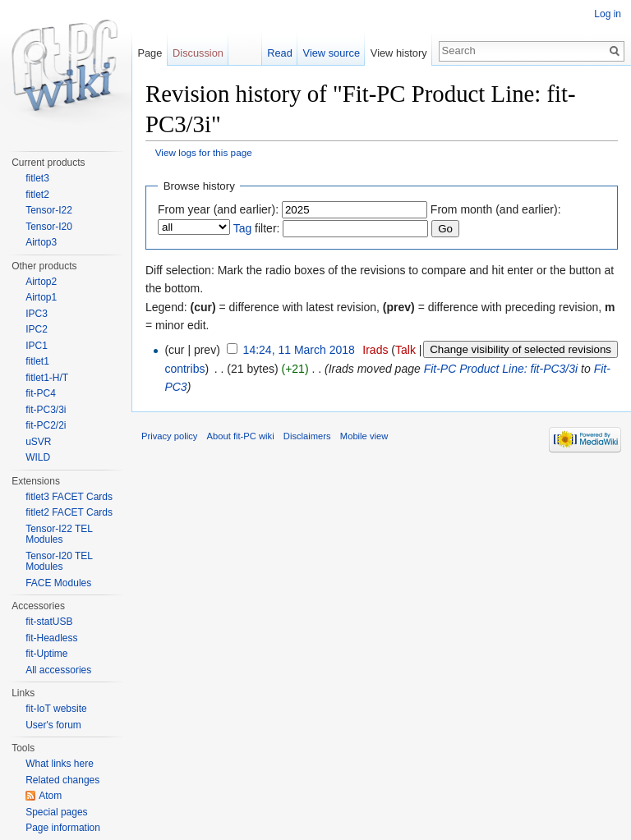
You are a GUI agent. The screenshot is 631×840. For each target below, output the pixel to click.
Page (150, 53)
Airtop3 (41, 242)
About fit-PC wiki (241, 436)
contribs (184, 369)
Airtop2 (41, 282)
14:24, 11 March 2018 (299, 350)
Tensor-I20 (49, 227)
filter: (257, 228)
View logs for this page (204, 152)
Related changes (62, 780)
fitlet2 (37, 195)
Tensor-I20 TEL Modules (59, 562)
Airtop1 (41, 297)
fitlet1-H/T (47, 378)
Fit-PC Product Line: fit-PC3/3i (501, 369)
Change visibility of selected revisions (520, 349)
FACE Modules (58, 583)
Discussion (198, 53)
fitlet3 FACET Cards (69, 497)
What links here (60, 764)
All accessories (58, 670)
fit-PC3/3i (46, 410)
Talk (405, 350)
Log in (608, 14)
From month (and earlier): (496, 209)
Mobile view (364, 436)
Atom (50, 796)
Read (280, 53)
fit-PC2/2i (46, 425)
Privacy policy (169, 436)
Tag (243, 228)
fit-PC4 (41, 393)
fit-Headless (51, 638)
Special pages (56, 812)
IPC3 (37, 314)
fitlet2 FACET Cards (69, 512)
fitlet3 (37, 178)
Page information (63, 828)
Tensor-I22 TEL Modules (59, 535)
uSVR (38, 442)
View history (399, 53)
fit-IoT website (56, 709)
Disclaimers (307, 436)
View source (332, 53)
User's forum (53, 725)
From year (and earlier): (218, 209)
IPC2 (37, 329)
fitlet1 (37, 361)
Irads (375, 350)
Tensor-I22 (49, 210)
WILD (38, 457)
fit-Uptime (46, 654)
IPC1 (37, 346)
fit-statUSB (49, 622)
